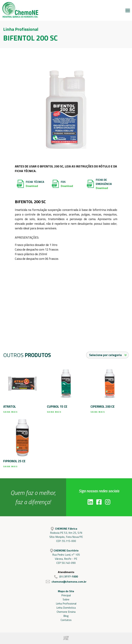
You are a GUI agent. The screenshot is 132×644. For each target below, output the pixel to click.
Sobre (66, 599)
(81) (66, 576)
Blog (66, 616)
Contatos (66, 620)
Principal (66, 595)
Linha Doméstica (66, 608)
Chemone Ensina (66, 612)
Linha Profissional (66, 603)
